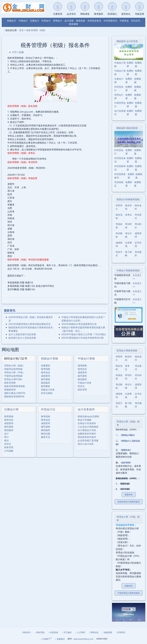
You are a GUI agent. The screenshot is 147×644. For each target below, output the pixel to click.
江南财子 (46, 639)
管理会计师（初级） (14, 366)
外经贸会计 (119, 89)
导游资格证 (119, 184)
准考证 (128, 215)
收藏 (21, 52)
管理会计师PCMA (13, 379)
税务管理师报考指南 (14, 386)
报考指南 (46, 369)
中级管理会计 (120, 105)
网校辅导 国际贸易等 (127, 128)
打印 (14, 52)
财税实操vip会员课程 (88, 416)
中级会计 (23, 21)
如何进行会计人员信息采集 (22, 338)
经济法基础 (47, 393)
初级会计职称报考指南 (128, 199)
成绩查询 (46, 376)
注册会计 (35, 21)
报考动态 (46, 372)
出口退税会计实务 (87, 430)
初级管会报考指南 (13, 369)
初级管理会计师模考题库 (129, 502)
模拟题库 (46, 383)
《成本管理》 (126, 463)
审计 (6, 437)
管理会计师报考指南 (127, 351)
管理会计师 (119, 97)
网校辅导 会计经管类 (127, 41)
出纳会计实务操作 (87, 423)
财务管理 (82, 390)
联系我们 (121, 632)
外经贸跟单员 (110, 21)
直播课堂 (46, 366)
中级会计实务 (85, 383)
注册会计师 (11, 409)
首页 (21, 30)
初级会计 (12, 21)
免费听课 (130, 64)
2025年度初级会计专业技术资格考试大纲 (82, 338)
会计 (6, 434)
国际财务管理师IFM (14, 396)
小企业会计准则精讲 (88, 427)
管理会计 (58, 21)
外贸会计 (46, 21)
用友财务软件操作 (87, 437)
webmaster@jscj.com (83, 639)
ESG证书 (135, 21)
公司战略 (9, 451)
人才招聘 (80, 632)
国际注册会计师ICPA (15, 393)
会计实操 (69, 21)
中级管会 (124, 21)
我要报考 (129, 495)
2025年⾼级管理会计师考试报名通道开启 (30, 324)
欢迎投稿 (53, 632)
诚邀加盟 (107, 632)
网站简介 (26, 632)
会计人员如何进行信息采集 (22, 334)
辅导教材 (46, 386)
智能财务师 (10, 390)
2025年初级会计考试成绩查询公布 (79, 324)
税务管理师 (10, 383)
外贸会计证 (48, 409)
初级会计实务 (48, 390)
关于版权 (67, 632)
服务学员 (46, 437)
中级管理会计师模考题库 (129, 593)
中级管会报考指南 (13, 376)
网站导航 (40, 632)
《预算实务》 (126, 450)
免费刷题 (138, 64)
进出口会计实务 (86, 444)
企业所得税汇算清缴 (88, 440)
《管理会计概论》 (128, 435)
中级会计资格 (86, 358)
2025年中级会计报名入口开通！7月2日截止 (84, 334)
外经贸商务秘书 (120, 176)
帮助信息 (94, 632)
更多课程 (73, 24)
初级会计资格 (50, 358)
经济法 (81, 386)
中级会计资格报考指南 (128, 270)
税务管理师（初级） (37, 30)
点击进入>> (137, 277)
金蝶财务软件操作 (87, 434)
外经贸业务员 (94, 21)
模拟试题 (46, 434)
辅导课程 (46, 379)
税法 (6, 440)
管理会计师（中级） (14, 372)
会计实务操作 (86, 409)
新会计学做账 (85, 420)
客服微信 (60, 639)
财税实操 (81, 21)
